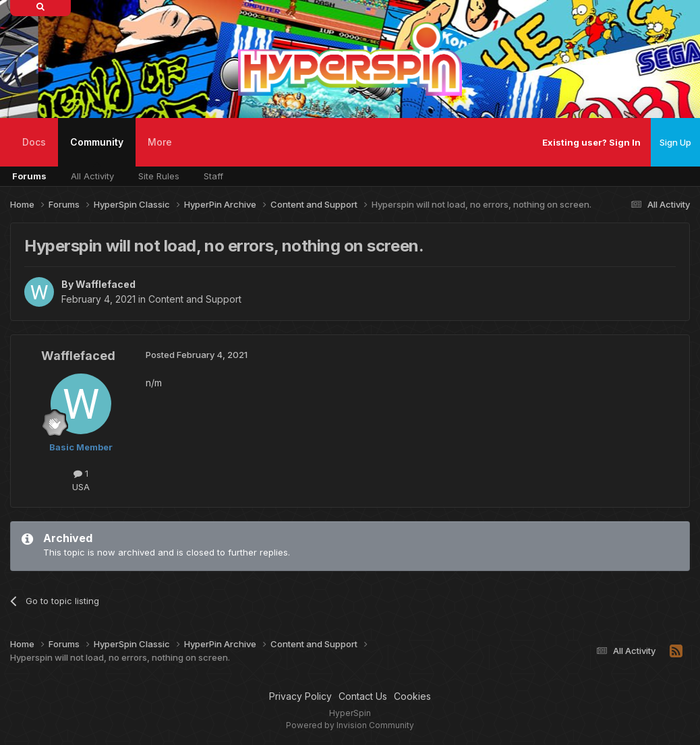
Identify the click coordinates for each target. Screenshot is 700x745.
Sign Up (675, 142)
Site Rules (159, 176)
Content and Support (195, 299)
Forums (29, 176)
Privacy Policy (300, 696)
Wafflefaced (106, 284)
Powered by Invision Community (350, 725)
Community (97, 151)
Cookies (412, 696)
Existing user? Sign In (591, 142)
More (160, 142)
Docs (34, 142)
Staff (213, 176)
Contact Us (363, 696)
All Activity (92, 176)
